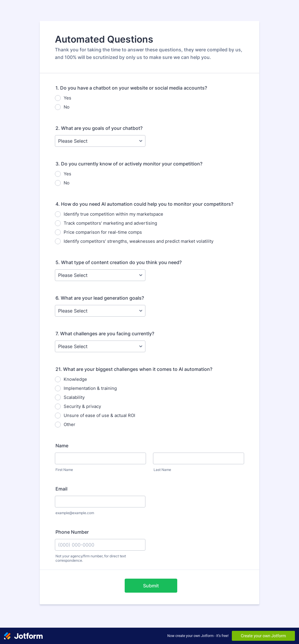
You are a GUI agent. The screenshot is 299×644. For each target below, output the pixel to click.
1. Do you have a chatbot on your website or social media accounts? (131, 88)
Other (69, 424)
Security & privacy (82, 406)
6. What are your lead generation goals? (100, 298)
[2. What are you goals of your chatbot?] (100, 141)
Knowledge (75, 379)
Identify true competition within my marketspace (113, 214)
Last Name (162, 470)
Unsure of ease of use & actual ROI (99, 415)
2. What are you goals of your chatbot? (99, 128)
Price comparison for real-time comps (103, 232)
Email (61, 489)
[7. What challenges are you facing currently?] (100, 346)
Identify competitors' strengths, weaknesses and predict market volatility (139, 241)
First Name (64, 470)
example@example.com (75, 513)
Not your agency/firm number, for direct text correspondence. (91, 558)
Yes (67, 98)
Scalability (74, 397)
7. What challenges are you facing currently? (105, 334)
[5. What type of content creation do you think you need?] (100, 275)
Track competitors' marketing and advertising (110, 223)
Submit (151, 586)
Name (62, 446)
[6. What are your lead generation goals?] (100, 311)
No (67, 107)
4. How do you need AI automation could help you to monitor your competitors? (144, 204)
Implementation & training (90, 388)
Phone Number (72, 532)
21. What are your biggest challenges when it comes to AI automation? (134, 369)
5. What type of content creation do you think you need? (119, 262)
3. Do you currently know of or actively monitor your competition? (129, 164)
